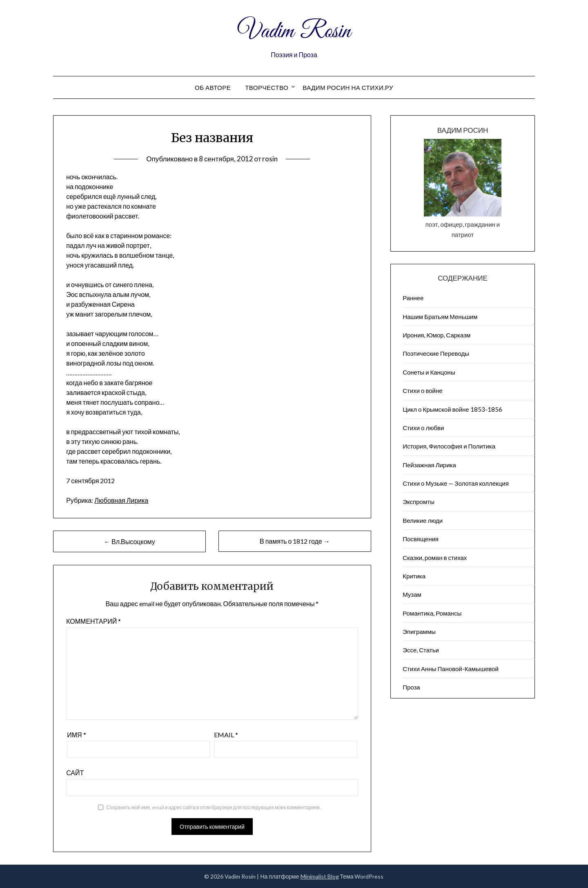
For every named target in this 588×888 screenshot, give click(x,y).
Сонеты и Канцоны (429, 372)
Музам (412, 594)
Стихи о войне (422, 390)
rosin (270, 159)
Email (226, 735)
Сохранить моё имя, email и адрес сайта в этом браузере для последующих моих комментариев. (213, 807)
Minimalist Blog (320, 876)
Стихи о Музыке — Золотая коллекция (456, 483)
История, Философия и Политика (449, 446)
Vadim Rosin (294, 32)
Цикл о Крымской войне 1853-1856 (452, 409)
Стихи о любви (423, 428)
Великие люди (423, 520)
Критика (414, 576)
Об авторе (213, 87)
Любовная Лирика (121, 500)
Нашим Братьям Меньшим (440, 317)
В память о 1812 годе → (295, 541)
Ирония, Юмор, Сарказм (437, 335)
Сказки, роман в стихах (435, 558)
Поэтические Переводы (436, 353)
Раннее (413, 298)
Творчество (267, 87)
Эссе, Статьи (421, 650)
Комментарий (94, 621)
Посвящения (421, 539)
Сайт (75, 773)
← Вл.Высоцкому (129, 541)
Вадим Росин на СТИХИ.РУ (348, 87)
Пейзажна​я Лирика (429, 465)
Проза (411, 687)
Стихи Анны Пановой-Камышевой (451, 669)
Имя (76, 735)
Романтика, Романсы (432, 613)
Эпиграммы (419, 631)
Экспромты (419, 502)
